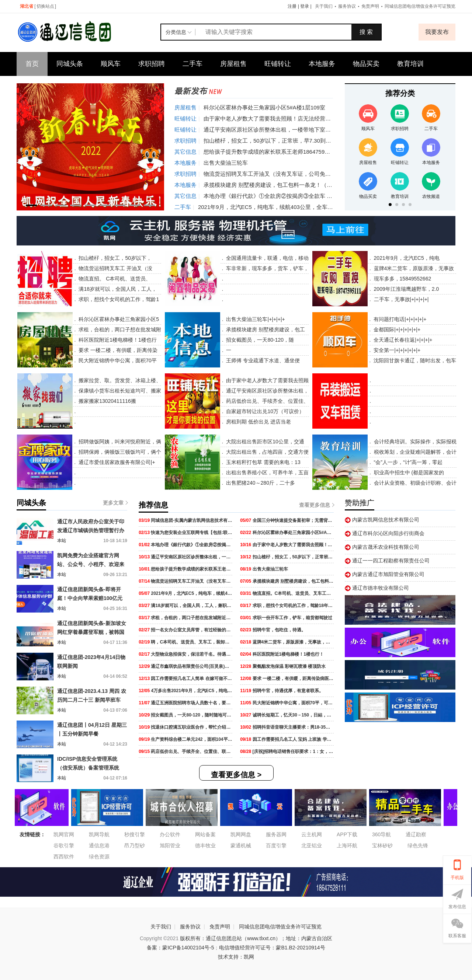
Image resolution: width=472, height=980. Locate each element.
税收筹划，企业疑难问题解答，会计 (414, 452)
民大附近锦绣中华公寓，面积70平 (117, 360)
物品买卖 (366, 64)
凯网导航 (99, 834)
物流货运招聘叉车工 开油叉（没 (115, 268)
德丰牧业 (205, 845)
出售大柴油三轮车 (226, 163)
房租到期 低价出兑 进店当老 (258, 422)
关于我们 (324, 6)
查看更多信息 (316, 505)
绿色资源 (99, 857)
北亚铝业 (312, 845)
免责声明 (370, 6)
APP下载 (347, 834)
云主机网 (312, 834)
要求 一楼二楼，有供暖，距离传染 (117, 350)
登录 (305, 6)
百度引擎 (276, 845)
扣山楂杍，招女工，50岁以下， (114, 258)
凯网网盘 (241, 834)
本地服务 (322, 64)
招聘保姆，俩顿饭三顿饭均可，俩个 (119, 452)
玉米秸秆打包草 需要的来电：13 (262, 462)
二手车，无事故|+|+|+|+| (401, 299)
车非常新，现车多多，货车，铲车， (267, 268)
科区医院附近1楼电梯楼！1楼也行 (117, 340)
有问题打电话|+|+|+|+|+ (399, 319)
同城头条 (70, 64)
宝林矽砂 (382, 845)
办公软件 (170, 834)
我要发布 (437, 32)
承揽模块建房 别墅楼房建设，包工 (265, 329)
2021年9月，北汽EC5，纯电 (406, 258)
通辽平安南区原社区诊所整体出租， (267, 391)
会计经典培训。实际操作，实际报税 (414, 442)
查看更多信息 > (236, 775)
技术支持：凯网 (236, 957)
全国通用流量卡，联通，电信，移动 (267, 258)
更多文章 (115, 503)
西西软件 (64, 857)
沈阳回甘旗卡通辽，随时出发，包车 (414, 360)
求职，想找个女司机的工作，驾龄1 (118, 299)
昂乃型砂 (135, 845)
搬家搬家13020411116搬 (107, 401)
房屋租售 (233, 64)
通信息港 (99, 845)
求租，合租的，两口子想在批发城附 (119, 329)
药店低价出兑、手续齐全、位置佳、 (267, 401)
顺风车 (111, 64)
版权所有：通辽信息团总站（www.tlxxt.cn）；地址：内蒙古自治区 (256, 938)
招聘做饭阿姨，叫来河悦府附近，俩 (119, 442)
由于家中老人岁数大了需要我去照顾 (267, 380)
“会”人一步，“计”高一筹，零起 (408, 462)
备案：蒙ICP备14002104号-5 (180, 948)
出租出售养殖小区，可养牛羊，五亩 (267, 472)
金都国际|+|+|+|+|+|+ (396, 329)
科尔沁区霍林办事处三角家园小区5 (118, 319)
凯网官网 (64, 834)
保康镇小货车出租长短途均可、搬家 (119, 391)
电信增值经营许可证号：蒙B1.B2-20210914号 (272, 948)
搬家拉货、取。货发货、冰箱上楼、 (119, 380)
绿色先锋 (418, 845)
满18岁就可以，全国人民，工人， (117, 289)
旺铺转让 (278, 64)
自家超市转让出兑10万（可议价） (265, 411)
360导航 (381, 834)
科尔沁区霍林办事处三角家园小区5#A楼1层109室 (264, 107)
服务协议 (347, 6)
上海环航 (347, 845)
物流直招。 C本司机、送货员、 (114, 279)
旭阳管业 (170, 845)
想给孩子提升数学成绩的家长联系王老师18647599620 (270, 152)
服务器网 (276, 834)
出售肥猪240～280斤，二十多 (260, 483)
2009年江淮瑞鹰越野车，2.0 (406, 289)
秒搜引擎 (135, 834)
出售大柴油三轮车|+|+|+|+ (255, 319)
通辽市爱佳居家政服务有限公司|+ (116, 462)
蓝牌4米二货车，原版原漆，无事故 (413, 268)
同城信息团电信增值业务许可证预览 (420, 6)
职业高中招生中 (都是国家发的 (408, 472)
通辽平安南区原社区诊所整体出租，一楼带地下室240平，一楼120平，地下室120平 (306, 130)
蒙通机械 (241, 845)
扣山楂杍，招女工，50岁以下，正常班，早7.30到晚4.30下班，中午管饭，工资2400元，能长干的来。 (329, 141)
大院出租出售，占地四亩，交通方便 (267, 452)
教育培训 (410, 64)
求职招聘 (152, 64)
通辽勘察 (416, 834)
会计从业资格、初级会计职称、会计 (414, 483)
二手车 (192, 64)
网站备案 (205, 834)
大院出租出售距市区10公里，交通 (264, 442)
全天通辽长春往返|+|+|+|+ (402, 340)
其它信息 (185, 152)
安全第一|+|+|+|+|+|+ (396, 350)
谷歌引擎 (64, 845)
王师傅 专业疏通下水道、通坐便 (263, 360)
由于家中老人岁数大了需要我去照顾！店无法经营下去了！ (275, 118)
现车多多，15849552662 (402, 279)
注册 (292, 6)
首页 (32, 64)
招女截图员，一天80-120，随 (259, 340)
